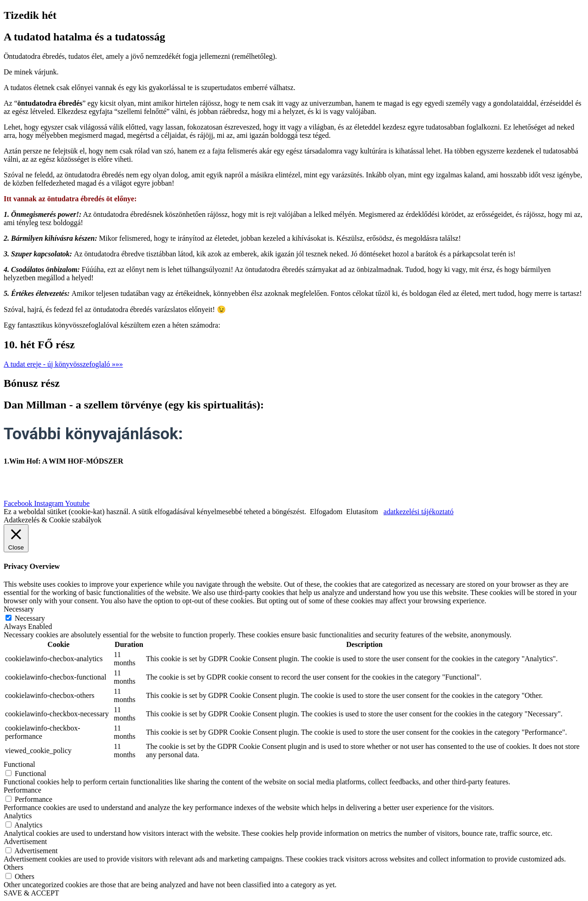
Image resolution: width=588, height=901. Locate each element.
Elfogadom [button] (326, 512)
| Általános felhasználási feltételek (412, 479)
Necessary (30, 618)
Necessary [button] (19, 609)
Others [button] (14, 867)
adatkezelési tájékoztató (418, 512)
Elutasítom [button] (362, 512)
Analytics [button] (18, 816)
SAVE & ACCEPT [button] (31, 893)
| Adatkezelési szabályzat (315, 479)
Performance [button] (23, 790)
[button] (63, 364)
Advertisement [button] (25, 841)
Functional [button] (19, 764)
